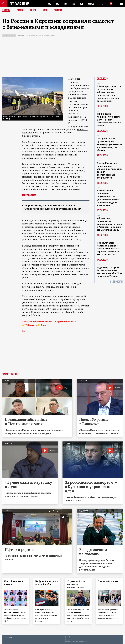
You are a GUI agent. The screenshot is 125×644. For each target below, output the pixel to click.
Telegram (30, 325)
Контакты (9, 637)
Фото (45, 10)
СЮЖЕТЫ (58, 10)
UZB (82, 4)
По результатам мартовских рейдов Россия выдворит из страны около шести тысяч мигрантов (108, 249)
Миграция (21, 35)
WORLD (91, 4)
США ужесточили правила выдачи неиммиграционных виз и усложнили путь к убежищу (109, 144)
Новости (6, 10)
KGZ (58, 4)
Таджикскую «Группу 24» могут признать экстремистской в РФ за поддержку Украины (110, 272)
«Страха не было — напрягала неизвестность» (77, 584)
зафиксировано (66, 306)
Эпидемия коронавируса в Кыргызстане (41, 35)
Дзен (44, 325)
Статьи (20, 10)
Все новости (116, 282)
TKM (74, 4)
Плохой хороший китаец (14, 583)
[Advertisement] (62, 58)
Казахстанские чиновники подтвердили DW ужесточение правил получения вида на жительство (108, 198)
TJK (66, 4)
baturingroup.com (81, 641)
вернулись (28, 287)
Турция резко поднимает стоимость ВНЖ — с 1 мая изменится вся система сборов (109, 120)
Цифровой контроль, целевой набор (46, 584)
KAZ (50, 4)
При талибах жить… (109, 581)
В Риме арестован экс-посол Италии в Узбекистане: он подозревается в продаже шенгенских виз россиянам (109, 94)
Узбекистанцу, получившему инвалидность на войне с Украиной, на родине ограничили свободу (110, 224)
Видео (33, 10)
